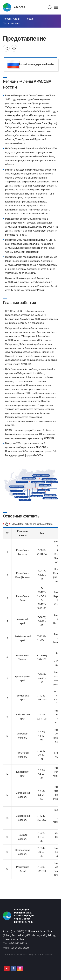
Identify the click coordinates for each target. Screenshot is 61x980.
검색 (50, 7)
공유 (6, 48)
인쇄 (14, 48)
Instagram (20, 968)
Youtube (7, 968)
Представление (12, 23)
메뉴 (56, 7)
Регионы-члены (11, 19)
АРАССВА (20, 7)
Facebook (13, 968)
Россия (30, 19)
